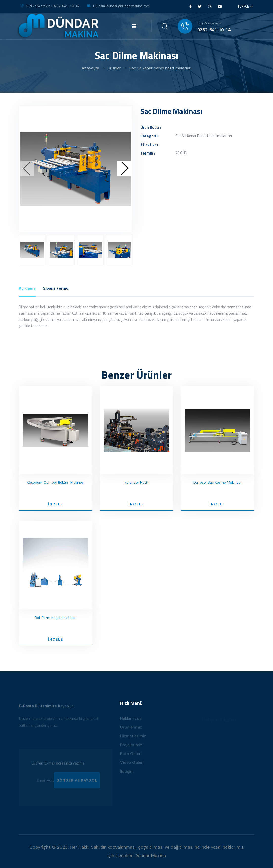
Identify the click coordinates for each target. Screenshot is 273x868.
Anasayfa (90, 68)
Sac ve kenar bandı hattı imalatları (160, 68)
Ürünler (114, 68)
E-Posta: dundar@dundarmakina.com (121, 6)
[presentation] (27, 169)
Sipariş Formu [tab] (56, 288)
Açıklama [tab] (27, 288)
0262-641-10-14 (214, 30)
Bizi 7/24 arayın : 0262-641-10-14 (53, 6)
